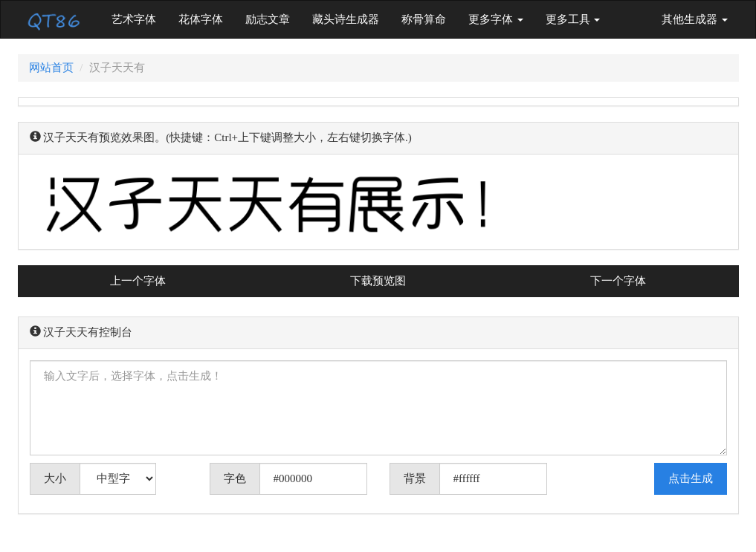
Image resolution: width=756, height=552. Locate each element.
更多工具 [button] (573, 19)
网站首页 (51, 68)
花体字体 (201, 19)
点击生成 (691, 478)
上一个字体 (138, 281)
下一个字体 (618, 281)
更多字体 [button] (496, 19)
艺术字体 (139, 18)
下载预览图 (378, 281)
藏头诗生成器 (346, 19)
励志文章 (268, 19)
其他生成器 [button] (695, 19)
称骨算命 (424, 19)
